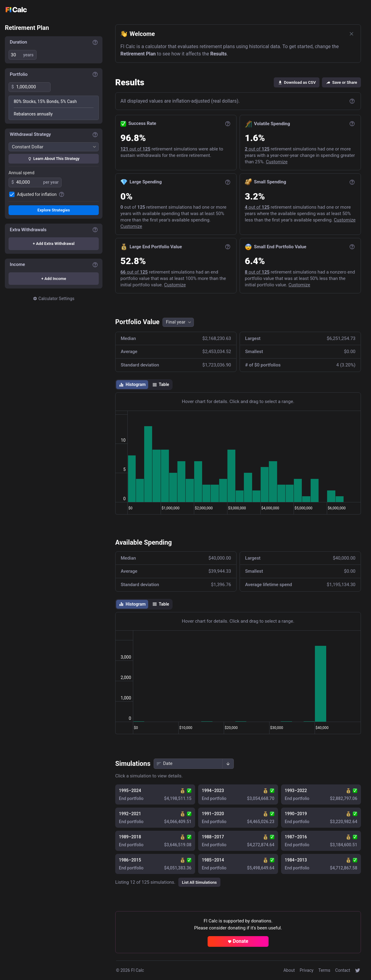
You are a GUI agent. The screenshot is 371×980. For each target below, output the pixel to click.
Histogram (132, 385)
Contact (343, 970)
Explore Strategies (54, 210)
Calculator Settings (54, 299)
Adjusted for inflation (37, 194)
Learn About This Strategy (54, 159)
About (289, 970)
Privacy (307, 970)
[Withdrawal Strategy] (54, 147)
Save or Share (341, 83)
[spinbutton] (16, 55)
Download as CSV (296, 83)
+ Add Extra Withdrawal (54, 244)
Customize (276, 162)
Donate (238, 941)
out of (135, 149)
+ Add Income (54, 279)
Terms (324, 970)
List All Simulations (199, 882)
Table (160, 385)
